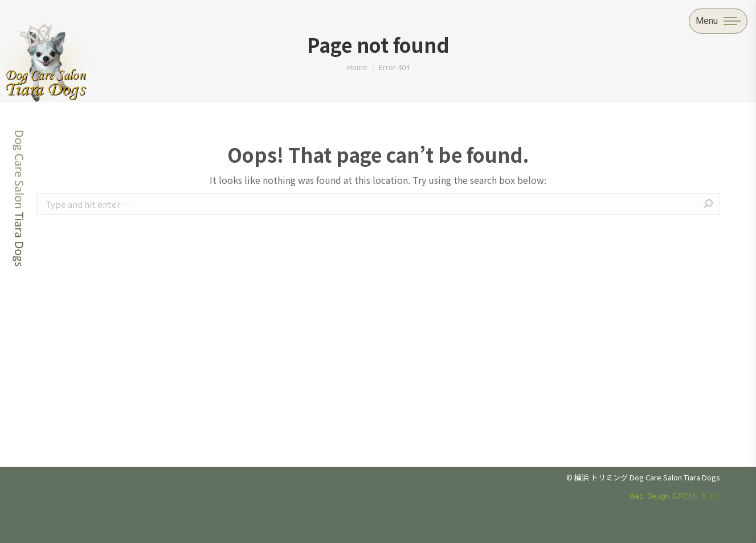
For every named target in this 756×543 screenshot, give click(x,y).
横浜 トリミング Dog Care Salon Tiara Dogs (647, 477)
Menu (707, 21)
